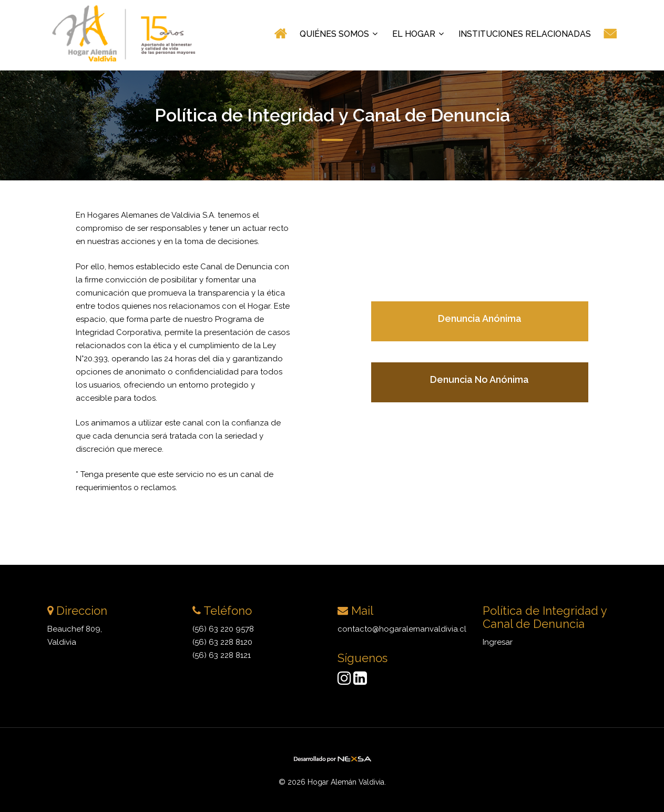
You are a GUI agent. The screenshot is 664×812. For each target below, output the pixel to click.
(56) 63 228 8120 (222, 642)
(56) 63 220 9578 (223, 629)
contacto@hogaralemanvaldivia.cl (402, 629)
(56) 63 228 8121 (222, 655)
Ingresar (498, 642)
